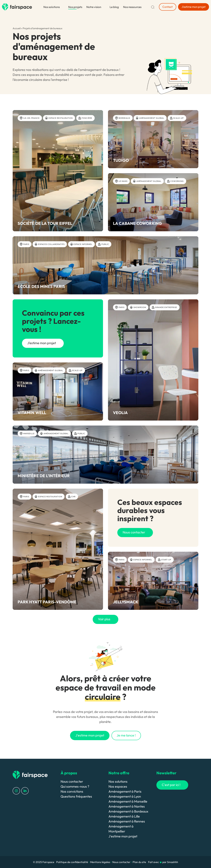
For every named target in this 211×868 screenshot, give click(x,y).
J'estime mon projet (123, 836)
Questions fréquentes (76, 796)
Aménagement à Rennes (127, 821)
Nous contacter (72, 781)
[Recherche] (153, 7)
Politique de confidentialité (72, 862)
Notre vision (94, 7)
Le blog (114, 7)
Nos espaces (118, 786)
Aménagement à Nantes (127, 806)
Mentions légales (100, 862)
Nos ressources (132, 7)
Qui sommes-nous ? (75, 786)
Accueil (17, 28)
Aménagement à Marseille (128, 801)
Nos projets (75, 7)
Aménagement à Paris (125, 791)
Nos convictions (72, 791)
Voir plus (104, 619)
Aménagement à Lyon (125, 796)
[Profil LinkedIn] (25, 790)
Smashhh (173, 862)
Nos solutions (52, 7)
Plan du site (139, 862)
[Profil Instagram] (16, 790)
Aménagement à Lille (124, 816)
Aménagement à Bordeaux (128, 811)
